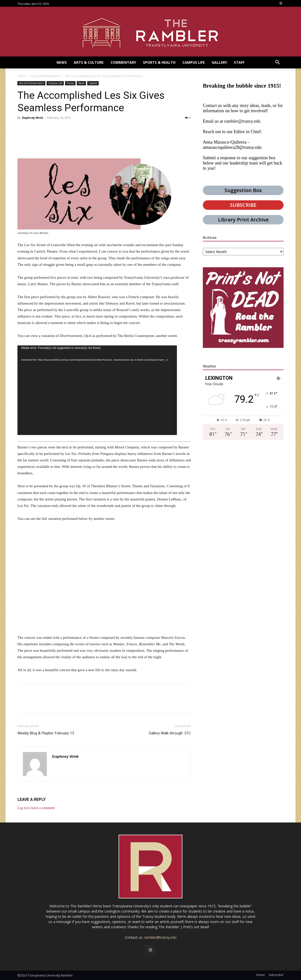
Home (22, 76)
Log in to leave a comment (36, 808)
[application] (97, 390)
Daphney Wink (33, 118)
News (81, 83)
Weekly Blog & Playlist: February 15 (46, 733)
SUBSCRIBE (243, 205)
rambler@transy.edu (242, 121)
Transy (70, 83)
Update (93, 83)
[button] (278, 62)
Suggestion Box (243, 190)
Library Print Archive (243, 220)
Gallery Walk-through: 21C (170, 733)
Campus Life (55, 83)
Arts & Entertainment (45, 76)
